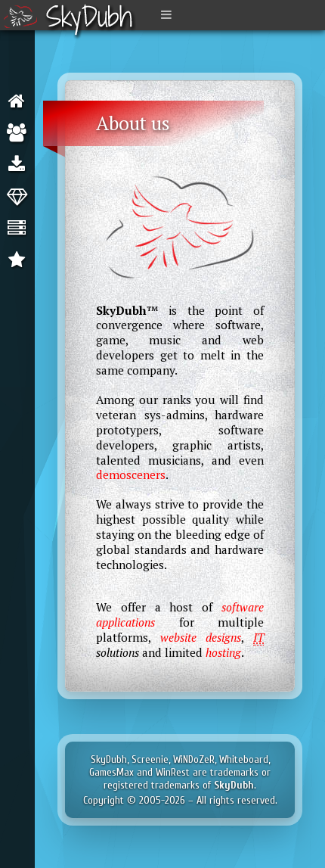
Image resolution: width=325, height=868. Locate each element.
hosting (223, 652)
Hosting (20, 229)
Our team (20, 133)
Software (20, 165)
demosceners (131, 474)
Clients (20, 260)
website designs (201, 637)
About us (20, 101)
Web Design (20, 197)
